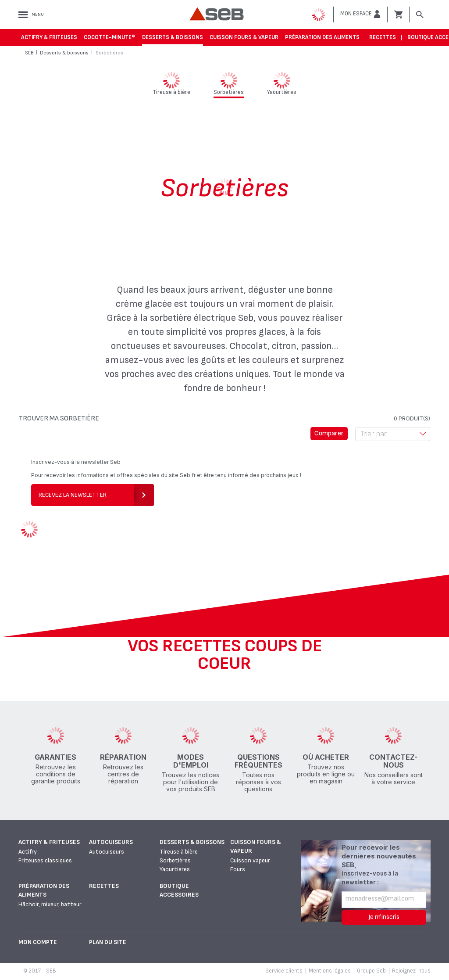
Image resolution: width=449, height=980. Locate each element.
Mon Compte (38, 942)
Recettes (383, 37)
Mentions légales (330, 971)
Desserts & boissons (173, 37)
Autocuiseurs (111, 842)
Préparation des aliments (322, 37)
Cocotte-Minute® (109, 37)
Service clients (284, 971)
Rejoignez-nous (411, 971)
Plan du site (108, 942)
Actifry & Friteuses (49, 37)
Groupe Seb (371, 971)
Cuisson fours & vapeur (244, 37)
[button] (360, 14)
